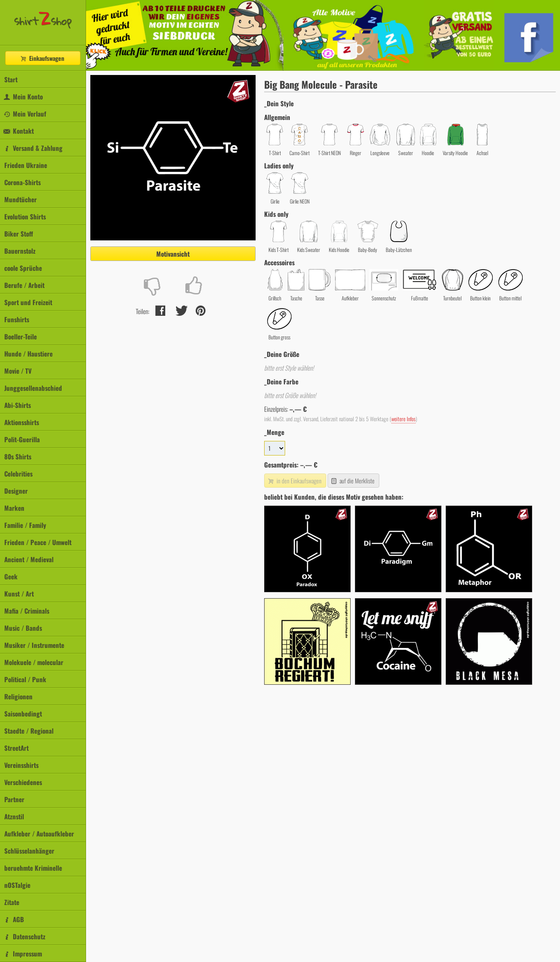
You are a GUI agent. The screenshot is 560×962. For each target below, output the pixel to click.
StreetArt (16, 748)
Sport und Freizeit (28, 302)
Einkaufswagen (42, 58)
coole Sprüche (23, 268)
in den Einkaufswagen (294, 481)
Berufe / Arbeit (24, 285)
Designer (16, 491)
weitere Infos (404, 419)
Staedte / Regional (29, 731)
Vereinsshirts (21, 765)
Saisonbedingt (23, 713)
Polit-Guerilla (22, 439)
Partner (14, 799)
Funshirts (17, 319)
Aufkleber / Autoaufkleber (39, 833)
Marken (14, 508)
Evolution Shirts (25, 216)
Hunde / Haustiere (28, 354)
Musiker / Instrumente (34, 645)
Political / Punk (25, 679)
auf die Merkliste (353, 481)
